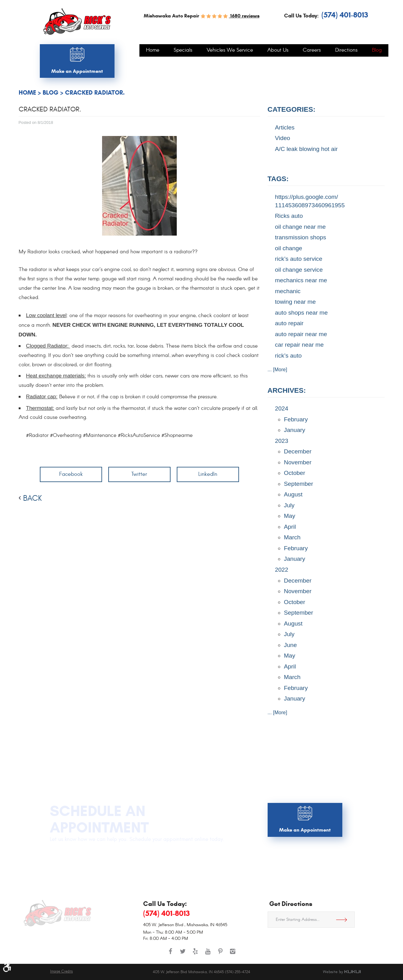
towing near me (295, 302)
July (289, 505)
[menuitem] (153, 50)
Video (283, 138)
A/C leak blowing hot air (307, 149)
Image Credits (61, 971)
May (289, 516)
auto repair (289, 323)
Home (153, 50)
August (293, 494)
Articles (285, 127)
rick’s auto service (299, 259)
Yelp (195, 954)
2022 (282, 570)
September (298, 484)
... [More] (277, 370)
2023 (282, 441)
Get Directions (344, 920)
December (298, 451)
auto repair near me (301, 334)
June (290, 645)
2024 (282, 408)
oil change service (299, 270)
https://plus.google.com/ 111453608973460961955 (310, 201)
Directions (346, 50)
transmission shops (301, 237)
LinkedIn (208, 474)
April (290, 527)
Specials (183, 50)
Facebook (71, 474)
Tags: (278, 179)
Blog (377, 50)
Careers (312, 50)
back (32, 498)
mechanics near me (301, 280)
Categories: (292, 109)
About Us (278, 50)
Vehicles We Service (230, 50)
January (294, 430)
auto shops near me (302, 313)
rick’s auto (288, 356)
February (296, 419)
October (294, 473)
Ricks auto (289, 216)
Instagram (233, 954)
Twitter (139, 474)
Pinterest (220, 954)
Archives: (287, 390)
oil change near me (300, 227)
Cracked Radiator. (95, 93)
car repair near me (300, 345)
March (292, 537)
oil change (289, 248)
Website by (342, 972)
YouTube (208, 954)
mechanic (288, 291)
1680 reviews (244, 16)
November (298, 462)
